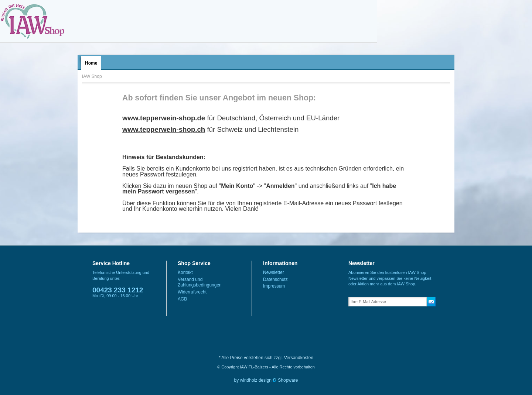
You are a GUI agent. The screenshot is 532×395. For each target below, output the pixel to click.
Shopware (288, 380)
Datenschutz (275, 279)
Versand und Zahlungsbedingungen (200, 282)
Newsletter (274, 272)
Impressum (274, 286)
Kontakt (185, 272)
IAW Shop (32, 21)
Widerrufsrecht (192, 292)
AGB (182, 299)
